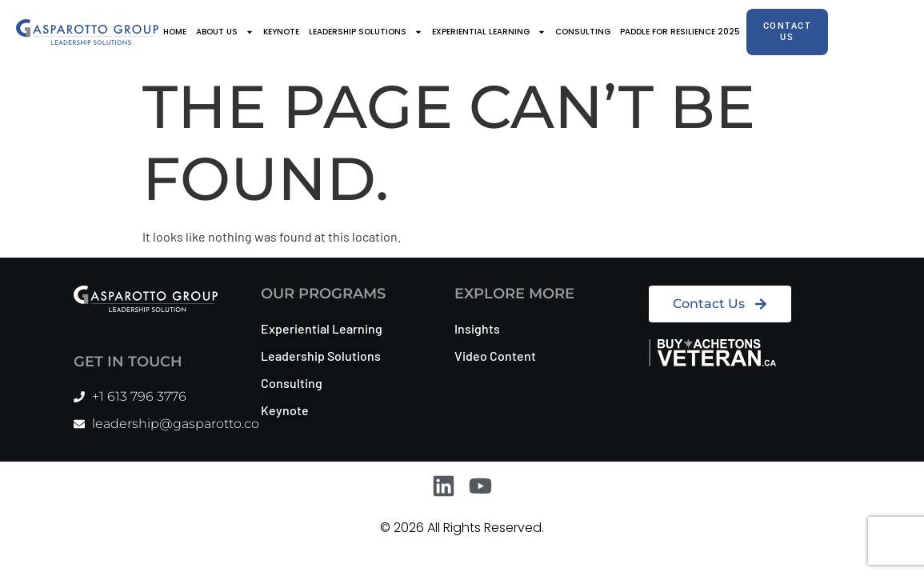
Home (175, 32)
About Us (225, 32)
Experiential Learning (489, 32)
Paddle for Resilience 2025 (680, 32)
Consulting (583, 32)
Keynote (281, 32)
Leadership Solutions (366, 32)
